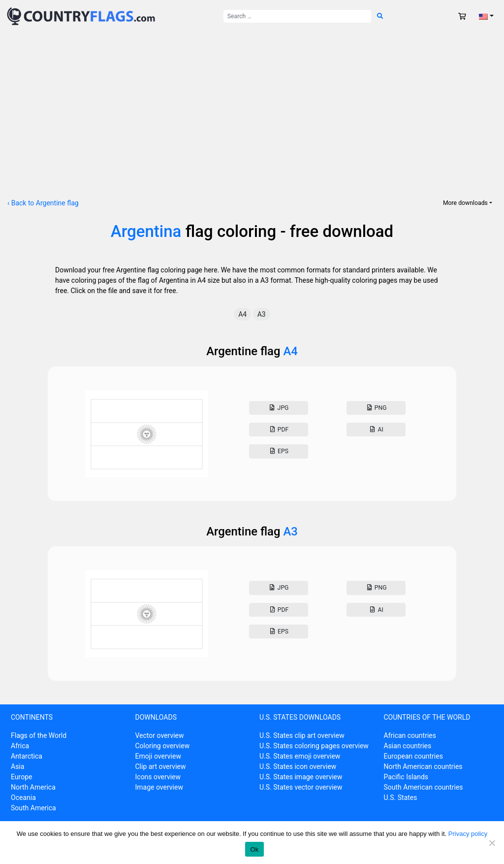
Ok (254, 849)
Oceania (23, 798)
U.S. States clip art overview (302, 735)
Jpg (278, 408)
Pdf (278, 430)
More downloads (465, 203)
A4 (242, 314)
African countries (410, 735)
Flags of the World (39, 735)
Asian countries (408, 746)
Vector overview (160, 735)
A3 (262, 314)
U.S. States (401, 798)
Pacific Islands (406, 777)
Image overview (159, 787)
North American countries (423, 766)
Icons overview (158, 777)
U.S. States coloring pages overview (314, 746)
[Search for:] (297, 16)
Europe (21, 777)
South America (33, 808)
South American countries (424, 787)
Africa (20, 746)
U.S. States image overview (301, 777)
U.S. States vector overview (301, 787)
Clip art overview (161, 766)
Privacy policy (468, 834)
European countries (413, 756)
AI (376, 430)
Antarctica (27, 756)
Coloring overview (163, 746)
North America (33, 787)
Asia (17, 766)
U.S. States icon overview (298, 766)
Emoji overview (158, 756)
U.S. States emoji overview (300, 756)
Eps (279, 451)
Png (376, 408)
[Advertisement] (252, 106)
